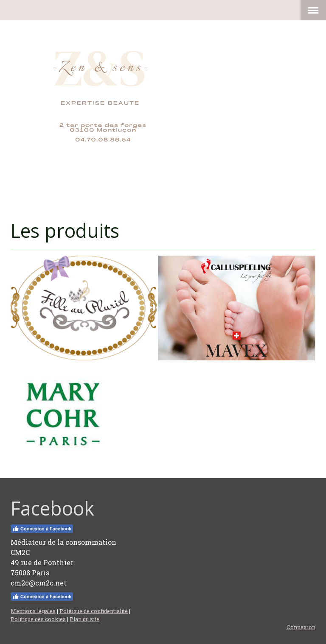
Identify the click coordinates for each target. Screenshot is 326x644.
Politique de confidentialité (94, 611)
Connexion (301, 627)
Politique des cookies (38, 619)
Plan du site (84, 619)
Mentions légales (33, 611)
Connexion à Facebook (42, 529)
